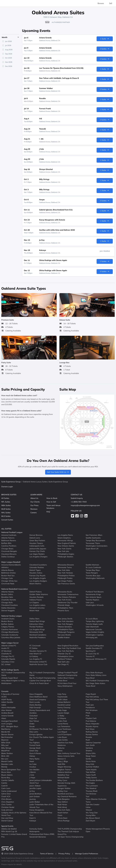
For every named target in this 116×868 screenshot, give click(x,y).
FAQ (48, 512)
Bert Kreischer (7, 737)
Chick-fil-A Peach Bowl (39, 683)
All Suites (5, 498)
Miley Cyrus (62, 780)
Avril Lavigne (7, 724)
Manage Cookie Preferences (87, 854)
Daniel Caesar (7, 821)
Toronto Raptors (92, 600)
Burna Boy (6, 778)
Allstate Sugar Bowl (10, 678)
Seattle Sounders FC (94, 648)
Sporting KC (91, 651)
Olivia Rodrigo (64, 821)
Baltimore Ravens (9, 540)
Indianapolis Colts (37, 546)
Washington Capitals (95, 635)
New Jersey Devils (65, 619)
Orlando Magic (64, 605)
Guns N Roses (35, 753)
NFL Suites (6, 502)
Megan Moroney (64, 767)
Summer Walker (92, 767)
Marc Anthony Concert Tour (69, 753)
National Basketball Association (15, 589)
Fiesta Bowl (62, 681)
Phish (88, 713)
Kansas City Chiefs (37, 551)
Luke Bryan (62, 737)
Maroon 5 (62, 759)
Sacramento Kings (93, 594)
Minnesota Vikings (65, 540)
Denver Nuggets (8, 610)
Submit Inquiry (77, 498)
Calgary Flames (8, 627)
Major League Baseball (11, 562)
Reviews (34, 509)
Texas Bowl (91, 686)
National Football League (12, 532)
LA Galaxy (34, 656)
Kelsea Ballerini (64, 702)
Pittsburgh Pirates (65, 578)
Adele (4, 705)
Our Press (34, 505)
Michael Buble (63, 778)
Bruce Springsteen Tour (11, 769)
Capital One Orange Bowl (40, 681)
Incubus (33, 767)
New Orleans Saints (66, 546)
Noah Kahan (63, 813)
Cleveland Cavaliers (10, 605)
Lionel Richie (63, 724)
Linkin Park (62, 721)
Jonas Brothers (35, 794)
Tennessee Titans (93, 543)
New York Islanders (65, 621)
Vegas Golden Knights (95, 632)
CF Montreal (6, 651)
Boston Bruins (7, 621)
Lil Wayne (62, 718)
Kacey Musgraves (37, 810)
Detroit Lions (35, 538)
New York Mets (64, 570)
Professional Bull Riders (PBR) (42, 834)
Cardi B (4, 786)
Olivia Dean (62, 818)
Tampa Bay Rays (93, 570)
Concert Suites (7, 520)
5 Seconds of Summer (10, 694)
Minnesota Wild (36, 632)
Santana (89, 748)
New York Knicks (64, 600)
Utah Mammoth (92, 627)
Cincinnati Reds (8, 584)
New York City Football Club (69, 648)
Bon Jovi (5, 759)
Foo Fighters (35, 742)
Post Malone (91, 721)
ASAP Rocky (7, 699)
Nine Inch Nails (64, 810)
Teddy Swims (91, 778)
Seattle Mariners (92, 565)
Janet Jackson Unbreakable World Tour (41, 782)
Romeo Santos (92, 734)
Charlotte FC (6, 654)
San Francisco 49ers (94, 535)
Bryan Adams (7, 775)
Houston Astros (36, 573)
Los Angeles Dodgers (38, 581)
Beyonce (5, 740)
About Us (34, 498)
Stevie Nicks (91, 761)
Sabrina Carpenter (93, 742)
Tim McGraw (91, 794)
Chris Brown (6, 799)
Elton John (34, 732)
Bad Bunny (6, 729)
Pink (88, 716)
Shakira (89, 751)
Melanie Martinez (65, 772)
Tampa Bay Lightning (95, 621)
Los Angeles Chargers (38, 557)
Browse (101, 3)
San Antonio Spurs (93, 597)
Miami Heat (34, 610)
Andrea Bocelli (7, 713)
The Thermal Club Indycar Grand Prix (68, 833)
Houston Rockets (36, 597)
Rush (88, 740)
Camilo (4, 783)
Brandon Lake (7, 764)
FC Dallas (33, 648)
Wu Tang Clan (92, 813)
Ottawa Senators (65, 627)
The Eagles (90, 783)
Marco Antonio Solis (66, 756)
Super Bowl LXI (92, 548)
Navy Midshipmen (65, 686)
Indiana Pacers (36, 600)
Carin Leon (6, 788)
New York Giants (64, 548)
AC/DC (4, 697)
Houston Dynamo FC (38, 651)
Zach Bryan (90, 821)
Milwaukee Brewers (66, 565)
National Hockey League (11, 616)
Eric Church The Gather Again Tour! (42, 738)
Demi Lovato (35, 702)
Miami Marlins (35, 584)
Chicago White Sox (9, 581)
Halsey (32, 756)
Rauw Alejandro (92, 724)
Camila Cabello (8, 780)
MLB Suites (6, 509)
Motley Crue (63, 791)
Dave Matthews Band (38, 697)
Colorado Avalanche (10, 635)
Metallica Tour (63, 775)
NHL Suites (6, 513)
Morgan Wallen (64, 788)
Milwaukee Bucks (65, 592)
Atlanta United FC (9, 645)
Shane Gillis (91, 753)
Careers (34, 513)
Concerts (5, 691)
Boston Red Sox (8, 575)
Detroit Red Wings (37, 621)
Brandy (4, 767)
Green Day (34, 751)
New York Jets (63, 551)
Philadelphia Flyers (65, 629)
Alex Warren (7, 710)
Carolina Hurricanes (10, 629)
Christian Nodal (8, 807)
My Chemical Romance (67, 796)
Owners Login (7, 487)
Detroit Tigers (35, 570)
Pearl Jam (90, 705)
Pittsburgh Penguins (66, 632)
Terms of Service (47, 854)
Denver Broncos (36, 535)
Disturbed (33, 716)
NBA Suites (6, 505)
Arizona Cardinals (9, 535)
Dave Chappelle (36, 694)
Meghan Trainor (64, 769)
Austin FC (5, 648)
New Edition (63, 802)
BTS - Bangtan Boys (10, 726)
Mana (60, 751)
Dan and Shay (7, 818)
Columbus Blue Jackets (11, 637)
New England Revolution (68, 645)
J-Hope (32, 778)
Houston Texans (36, 543)
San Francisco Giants (66, 584)
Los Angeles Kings (37, 629)
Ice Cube (33, 764)
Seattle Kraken (64, 637)
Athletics (5, 567)
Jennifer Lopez (35, 788)
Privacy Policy (64, 854)
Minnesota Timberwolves (68, 594)
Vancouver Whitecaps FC (96, 659)
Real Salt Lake (64, 662)
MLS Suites (6, 516)
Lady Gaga (62, 710)
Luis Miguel (62, 732)
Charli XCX (6, 796)
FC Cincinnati (35, 645)
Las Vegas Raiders (37, 554)
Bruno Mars (6, 772)
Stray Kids (90, 764)
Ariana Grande (7, 716)
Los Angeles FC (36, 659)
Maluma (61, 748)
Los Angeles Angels (38, 578)
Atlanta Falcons (8, 538)
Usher (88, 807)
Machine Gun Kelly (65, 742)
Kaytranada (62, 697)
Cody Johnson (7, 810)
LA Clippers (34, 602)
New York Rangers (65, 624)
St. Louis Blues (92, 619)
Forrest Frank (35, 745)
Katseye (33, 821)
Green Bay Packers (37, 540)
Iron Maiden (34, 769)
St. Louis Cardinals (93, 567)
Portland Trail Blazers (95, 592)
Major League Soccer (10, 643)
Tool (88, 796)
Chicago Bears (7, 548)
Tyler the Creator (93, 804)
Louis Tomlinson (64, 729)
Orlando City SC (64, 654)
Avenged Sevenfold (9, 721)
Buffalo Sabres (7, 624)
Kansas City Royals (37, 575)
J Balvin (33, 772)
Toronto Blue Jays (93, 575)
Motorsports (34, 831)
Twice (88, 802)
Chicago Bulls (7, 602)
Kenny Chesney (64, 707)
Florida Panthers (36, 627)
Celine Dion (6, 794)
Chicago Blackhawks (10, 632)
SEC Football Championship (97, 681)
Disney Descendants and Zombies (40, 711)
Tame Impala (91, 769)
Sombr (88, 759)
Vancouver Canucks (94, 629)
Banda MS (6, 732)
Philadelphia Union (66, 656)
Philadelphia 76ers (65, 608)
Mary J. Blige (63, 761)
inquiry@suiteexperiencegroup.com (85, 505)
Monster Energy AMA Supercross (66, 784)
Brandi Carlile (7, 761)
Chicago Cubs (7, 578)
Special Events (7, 826)
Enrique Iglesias (36, 734)
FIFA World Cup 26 (9, 831)
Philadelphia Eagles (66, 554)
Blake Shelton (7, 753)
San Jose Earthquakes (95, 645)
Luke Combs (63, 740)
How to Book (52, 498)
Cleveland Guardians (38, 565)
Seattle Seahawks (93, 538)
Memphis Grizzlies (37, 608)
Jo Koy (32, 791)
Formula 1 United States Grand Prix (14, 835)
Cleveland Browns (9, 554)
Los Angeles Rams (65, 535)
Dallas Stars (34, 619)
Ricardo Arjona (92, 726)
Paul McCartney (92, 697)
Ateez (4, 718)
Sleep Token (91, 756)
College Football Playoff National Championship (68, 674)
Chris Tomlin (6, 804)
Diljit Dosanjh (35, 707)
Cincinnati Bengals (9, 551)
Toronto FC (90, 656)
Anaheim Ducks (8, 619)
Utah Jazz (90, 602)
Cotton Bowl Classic (66, 678)
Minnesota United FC (38, 662)
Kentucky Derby (36, 829)
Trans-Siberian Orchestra (96, 799)
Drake (32, 724)
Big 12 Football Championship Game (42, 674)
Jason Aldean (35, 786)
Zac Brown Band (93, 818)
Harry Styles (34, 759)
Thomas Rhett (92, 791)
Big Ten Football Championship (42, 678)
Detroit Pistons (36, 592)
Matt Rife (61, 764)
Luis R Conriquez (65, 734)
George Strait (35, 748)
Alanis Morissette (8, 707)
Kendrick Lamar (64, 705)
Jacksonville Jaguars (38, 548)
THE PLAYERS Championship (70, 829)
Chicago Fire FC (8, 656)
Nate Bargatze (64, 799)
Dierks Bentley (35, 705)
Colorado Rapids (8, 659)
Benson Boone (7, 734)
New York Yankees (65, 573)
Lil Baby (61, 716)
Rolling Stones (92, 732)
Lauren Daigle (63, 713)
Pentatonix (90, 707)
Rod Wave (90, 729)
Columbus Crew (8, 662)
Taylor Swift (91, 775)
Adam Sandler (7, 702)
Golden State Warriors (39, 594)
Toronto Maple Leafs (94, 624)
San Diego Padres (65, 581)
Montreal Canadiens (38, 635)
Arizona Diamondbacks (11, 565)
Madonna (62, 745)
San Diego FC (63, 664)
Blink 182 (5, 756)
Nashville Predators (38, 637)
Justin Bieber (35, 802)
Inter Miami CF (35, 654)
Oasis (60, 815)
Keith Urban (63, 699)
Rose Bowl (90, 678)
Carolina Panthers (9, 546)
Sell (111, 3)
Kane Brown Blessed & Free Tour (41, 814)
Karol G (33, 818)
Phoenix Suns (63, 610)
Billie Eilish (6, 742)
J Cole (32, 775)
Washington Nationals (95, 578)
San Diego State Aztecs (95, 683)
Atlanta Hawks (8, 592)
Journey (33, 799)
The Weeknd (91, 788)
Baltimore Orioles (8, 573)
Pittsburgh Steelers (65, 557)
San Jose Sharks (64, 635)
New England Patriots (67, 543)
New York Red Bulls (66, 651)
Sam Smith (90, 745)
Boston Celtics (7, 594)
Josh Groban (35, 796)
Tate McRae (91, 772)
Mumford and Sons (65, 794)
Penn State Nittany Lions (96, 675)
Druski (32, 726)
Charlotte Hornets (9, 600)
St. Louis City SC (92, 654)
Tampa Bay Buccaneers (95, 540)
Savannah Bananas (38, 837)
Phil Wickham (92, 710)
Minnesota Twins (65, 567)
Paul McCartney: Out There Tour (97, 701)
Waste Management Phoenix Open (98, 830)
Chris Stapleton (8, 802)
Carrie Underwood (9, 791)
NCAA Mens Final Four (67, 683)
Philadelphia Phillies (66, 575)
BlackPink (5, 751)
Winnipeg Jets (92, 637)
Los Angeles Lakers (37, 605)
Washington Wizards (95, 605)
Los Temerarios (64, 726)
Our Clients (35, 502)
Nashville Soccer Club (38, 664)
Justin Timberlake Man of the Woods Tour (41, 806)
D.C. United (6, 664)
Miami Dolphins (64, 538)
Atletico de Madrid (9, 829)
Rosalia (89, 737)
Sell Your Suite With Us (58, 472)
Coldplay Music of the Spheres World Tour (14, 814)
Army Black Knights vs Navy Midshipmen (13, 682)
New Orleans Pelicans (67, 597)
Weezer (89, 810)
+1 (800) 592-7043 (79, 502)
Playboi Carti (91, 718)
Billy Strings (6, 748)
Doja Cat (33, 718)
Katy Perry (62, 694)
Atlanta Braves (7, 570)
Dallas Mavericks (8, 608)
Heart (32, 761)
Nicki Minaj (62, 807)
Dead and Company (38, 699)
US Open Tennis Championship (71, 837)
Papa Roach (91, 694)
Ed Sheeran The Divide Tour (41, 729)
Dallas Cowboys (8, 557)
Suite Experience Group (11, 482)
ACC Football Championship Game (13, 674)
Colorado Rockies (37, 567)
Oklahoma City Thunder (68, 602)
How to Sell (51, 502)
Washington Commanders (97, 546)
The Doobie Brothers (94, 780)
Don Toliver (34, 721)
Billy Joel (5, 745)
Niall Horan (62, 804)
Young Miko (91, 815)
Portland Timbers (65, 659)
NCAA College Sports (10, 670)
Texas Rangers (92, 573)
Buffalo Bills (6, 543)
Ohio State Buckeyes (94, 672)
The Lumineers (92, 786)
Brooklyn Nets (7, 597)
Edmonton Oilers (36, 624)
